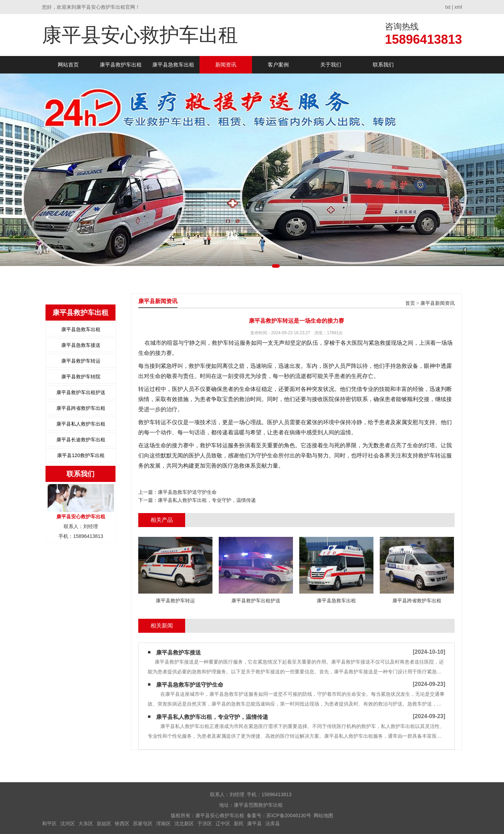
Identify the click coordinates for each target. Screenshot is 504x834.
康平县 (254, 824)
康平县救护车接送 (178, 653)
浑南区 (163, 824)
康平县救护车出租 (121, 65)
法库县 (273, 824)
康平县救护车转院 (81, 377)
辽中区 (223, 824)
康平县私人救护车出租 (81, 424)
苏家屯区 (143, 824)
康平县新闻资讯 (437, 303)
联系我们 (383, 65)
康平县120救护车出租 (81, 455)
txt (448, 7)
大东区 (86, 824)
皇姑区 (104, 824)
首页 (410, 303)
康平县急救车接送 (81, 345)
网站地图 (323, 815)
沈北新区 (184, 824)
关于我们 (331, 65)
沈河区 (68, 824)
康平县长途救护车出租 (81, 440)
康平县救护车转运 (81, 361)
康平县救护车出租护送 (81, 392)
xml (458, 7)
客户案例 (278, 65)
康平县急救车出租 (173, 65)
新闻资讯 (226, 65)
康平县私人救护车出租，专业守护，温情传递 (207, 500)
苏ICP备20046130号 (289, 815)
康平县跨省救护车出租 (81, 408)
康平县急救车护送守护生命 (187, 492)
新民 (239, 824)
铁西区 (122, 824)
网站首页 (68, 65)
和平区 (49, 824)
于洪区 (205, 824)
